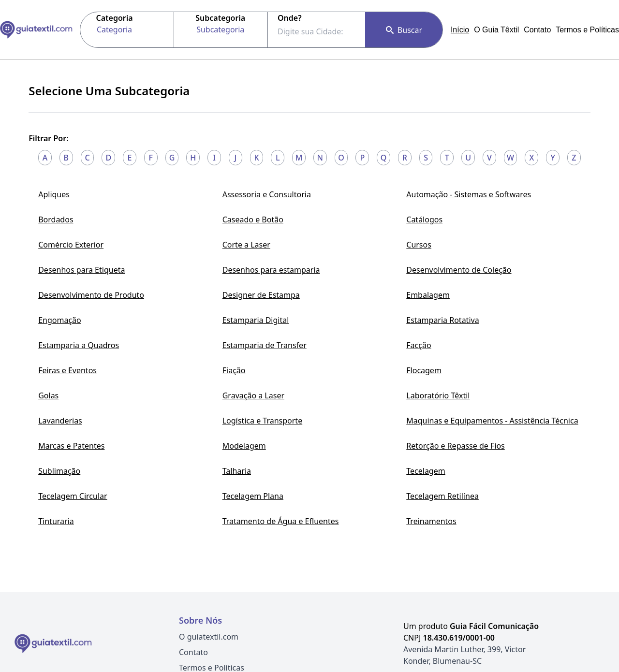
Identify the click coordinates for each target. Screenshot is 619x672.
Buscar (404, 30)
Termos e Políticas (587, 30)
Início (460, 30)
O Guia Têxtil (496, 30)
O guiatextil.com (209, 637)
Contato (537, 30)
